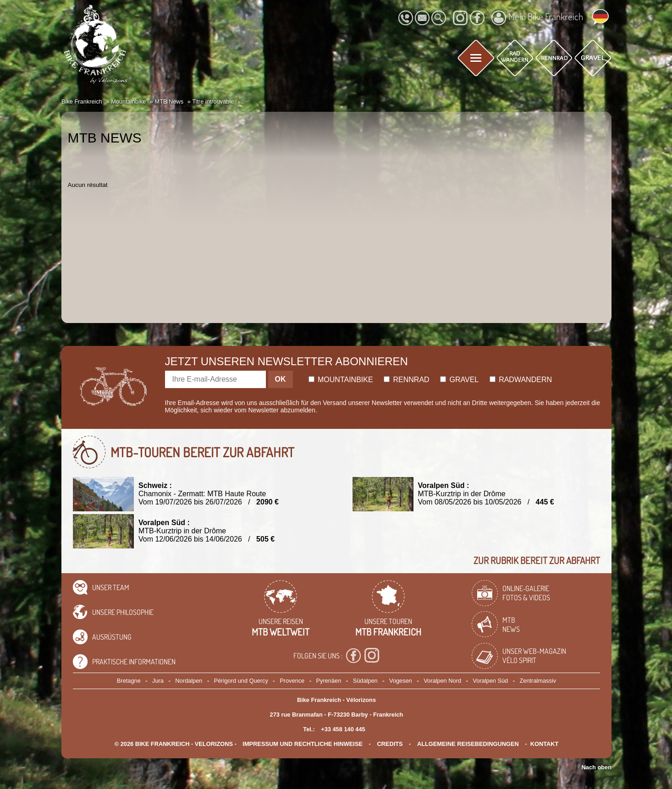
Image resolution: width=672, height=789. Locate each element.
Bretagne (129, 681)
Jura (158, 681)
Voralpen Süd (490, 681)
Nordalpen (189, 681)
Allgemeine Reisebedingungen (468, 744)
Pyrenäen (329, 681)
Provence (292, 681)
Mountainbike (341, 380)
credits (390, 744)
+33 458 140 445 (343, 729)
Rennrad (407, 380)
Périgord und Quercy (241, 681)
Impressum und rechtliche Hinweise (303, 744)
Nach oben (597, 767)
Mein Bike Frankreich (537, 18)
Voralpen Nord (442, 681)
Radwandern (521, 380)
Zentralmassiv (538, 681)
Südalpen (365, 681)
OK (281, 379)
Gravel (459, 380)
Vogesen (401, 681)
